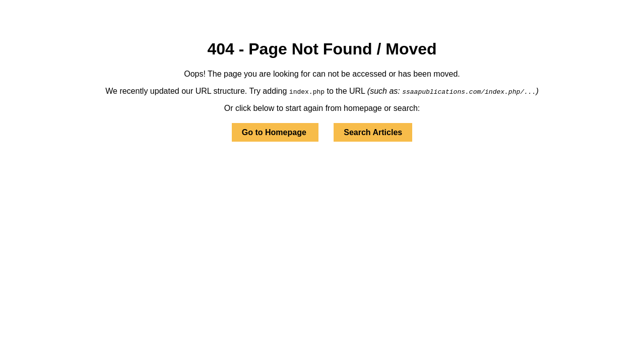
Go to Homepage (275, 132)
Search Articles (373, 132)
